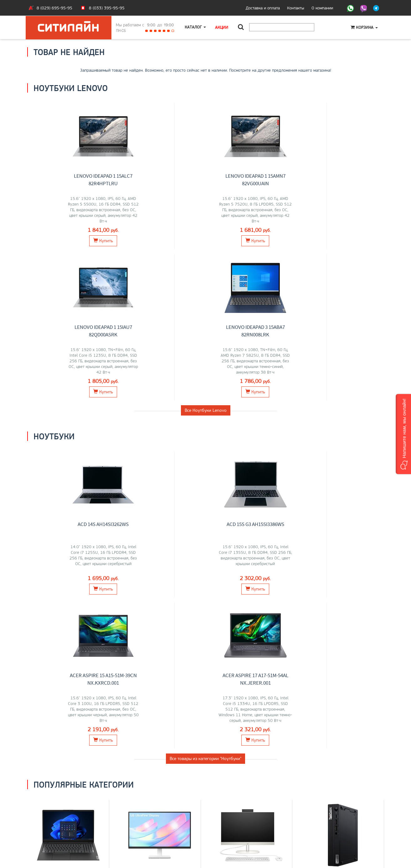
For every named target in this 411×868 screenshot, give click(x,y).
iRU (94, 596)
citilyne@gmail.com (228, 828)
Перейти (68, 624)
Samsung (141, 596)
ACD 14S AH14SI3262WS (73, 373)
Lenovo (57, 596)
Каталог (196, 27)
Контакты (296, 8)
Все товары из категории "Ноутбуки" (205, 456)
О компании (322, 8)
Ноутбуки (68, 583)
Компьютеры (343, 583)
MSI (69, 596)
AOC (189, 596)
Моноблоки (251, 583)
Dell (95, 603)
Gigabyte (60, 603)
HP (86, 596)
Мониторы (160, 583)
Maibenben (80, 603)
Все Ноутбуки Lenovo (206, 259)
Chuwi (262, 596)
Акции (222, 27)
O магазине (42, 828)
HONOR (43, 603)
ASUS (43, 596)
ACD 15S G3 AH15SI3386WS (164, 373)
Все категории (206, 651)
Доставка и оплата (263, 8)
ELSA (173, 603)
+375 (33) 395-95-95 (231, 815)
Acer (78, 596)
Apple (66, 610)
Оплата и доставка (49, 815)
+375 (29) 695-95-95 (231, 821)
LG (128, 596)
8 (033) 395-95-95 (107, 8)
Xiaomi (148, 603)
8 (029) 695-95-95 (54, 8)
